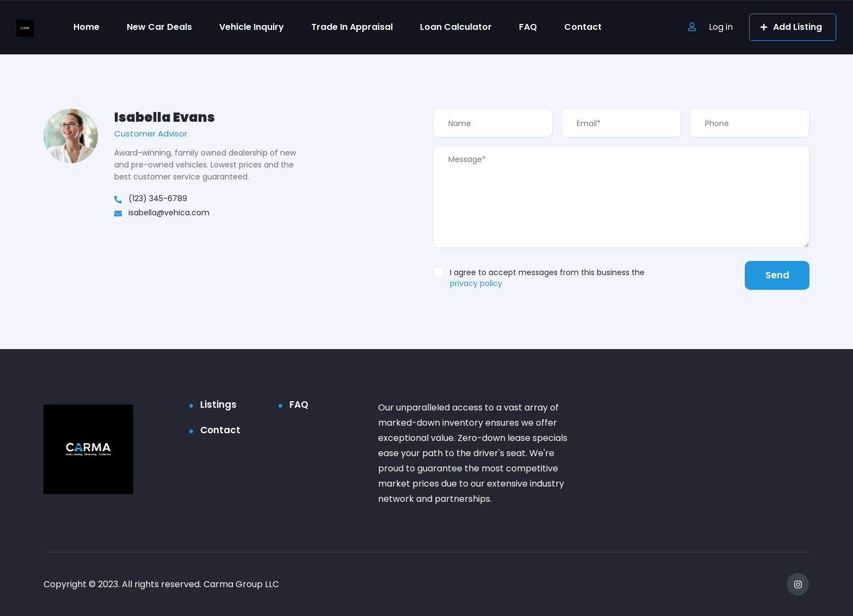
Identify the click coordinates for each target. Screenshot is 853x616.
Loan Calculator (456, 27)
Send (776, 275)
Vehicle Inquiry (252, 27)
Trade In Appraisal (352, 27)
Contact (583, 27)
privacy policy (476, 283)
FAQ (528, 27)
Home (86, 27)
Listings (218, 405)
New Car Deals (159, 27)
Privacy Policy (73, 502)
